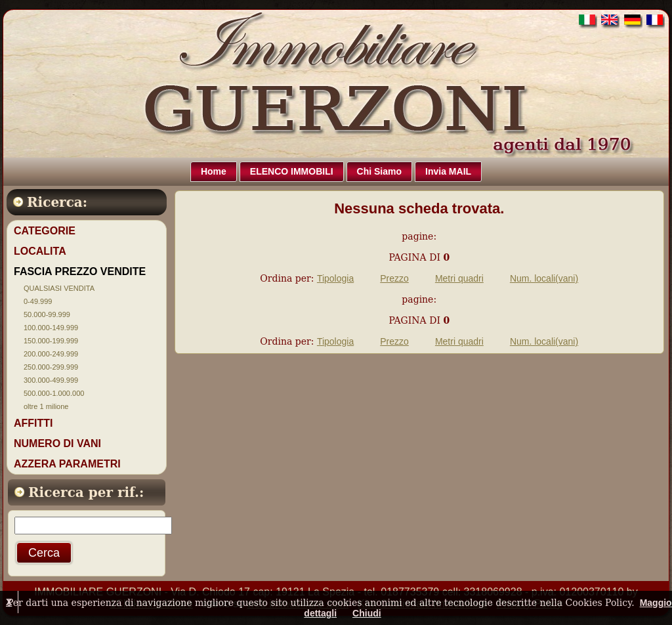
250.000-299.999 (51, 367)
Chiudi (367, 613)
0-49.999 (38, 301)
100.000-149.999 (51, 328)
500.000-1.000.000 (54, 393)
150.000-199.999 (51, 341)
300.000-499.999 (51, 380)
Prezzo (394, 278)
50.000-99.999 (47, 314)
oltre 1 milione (46, 406)
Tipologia (335, 278)
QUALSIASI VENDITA (59, 288)
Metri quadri (459, 278)
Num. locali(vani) (544, 278)
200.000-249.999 (51, 354)
